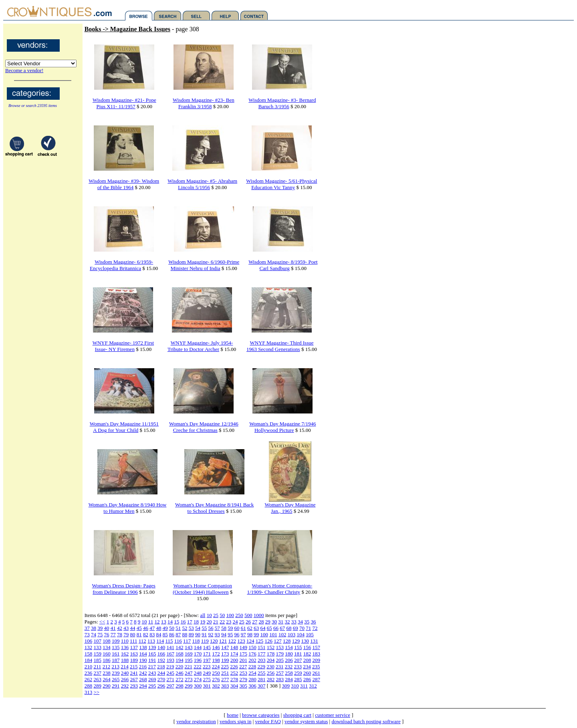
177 (262, 654)
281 (262, 679)
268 (143, 679)
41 (113, 628)
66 (276, 628)
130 (305, 641)
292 (125, 686)
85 (165, 634)
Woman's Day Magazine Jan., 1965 (290, 508)
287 (316, 679)
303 (225, 686)
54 (198, 628)
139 (152, 647)
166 (161, 654)
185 (97, 660)
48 (158, 628)
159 (97, 654)
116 (178, 641)
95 (230, 634)
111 (134, 641)
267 (134, 679)
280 (252, 679)
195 (189, 660)
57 (217, 628)
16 (183, 622)
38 (94, 628)
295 (152, 686)
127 (278, 641)
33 (294, 622)
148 (234, 647)
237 (97, 673)
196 (198, 660)
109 (116, 641)
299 (189, 686)
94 (224, 634)
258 (289, 673)
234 (307, 666)
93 (217, 634)
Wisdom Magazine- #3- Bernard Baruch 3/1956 (282, 103)
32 (287, 622)
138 (143, 647)
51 (178, 628)
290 (107, 686)
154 (289, 647)
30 (274, 622)
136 (125, 647)
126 (268, 641)
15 (177, 622)
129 (296, 641)
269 (152, 679)
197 (207, 660)
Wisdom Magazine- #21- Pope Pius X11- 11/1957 (124, 103)
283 (280, 679)
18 (196, 622)
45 (139, 628)
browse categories (261, 715)
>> (96, 692)
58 (224, 628)
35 (307, 622)
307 (262, 686)
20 (209, 622)
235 (316, 666)
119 (205, 641)
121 (223, 641)
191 (152, 660)
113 (151, 641)
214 (125, 666)
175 (243, 654)
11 (151, 622)
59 (230, 628)
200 (234, 660)
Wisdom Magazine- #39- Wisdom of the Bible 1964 (124, 184)
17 (190, 622)
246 (180, 673)
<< (102, 622)
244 (161, 673)
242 (143, 673)
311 (304, 686)
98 (250, 634)
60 (237, 628)
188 (125, 660)
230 (270, 666)
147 (225, 647)
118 (196, 641)
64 (263, 628)
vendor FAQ (268, 721)
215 (134, 666)
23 (229, 622)
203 (262, 660)
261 (316, 673)
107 (97, 641)
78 (120, 634)
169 (189, 654)
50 (222, 615)
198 (216, 660)
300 (198, 686)
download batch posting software (366, 721)
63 (256, 628)
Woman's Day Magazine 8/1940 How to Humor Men (128, 508)
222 (198, 666)
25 (216, 615)
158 (89, 654)
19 (203, 622)
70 (302, 628)
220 (180, 666)
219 (170, 666)
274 (198, 679)
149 (243, 647)
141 (170, 647)
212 (107, 666)
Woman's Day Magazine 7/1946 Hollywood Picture (282, 427)
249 (207, 673)
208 (307, 660)
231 (280, 666)
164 (143, 654)
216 (143, 666)
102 (282, 634)
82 (146, 634)
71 (308, 628)
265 (116, 679)
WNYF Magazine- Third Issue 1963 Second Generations (280, 346)
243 (152, 673)
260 (307, 673)
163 (134, 654)
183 (316, 654)
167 (170, 654)
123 (241, 641)
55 (204, 628)
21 (216, 622)
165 (152, 654)
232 (289, 666)
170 (198, 654)
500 (248, 615)
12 (157, 622)
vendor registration (196, 721)
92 (211, 634)
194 (180, 660)
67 (282, 628)
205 (280, 660)
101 (273, 634)
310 (295, 686)
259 (298, 673)
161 (116, 654)
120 (214, 641)
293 (134, 686)
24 (235, 622)
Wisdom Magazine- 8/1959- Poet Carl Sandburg (283, 265)
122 (232, 641)
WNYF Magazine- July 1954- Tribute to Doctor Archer (200, 346)
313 (89, 692)
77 (113, 634)
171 (207, 654)
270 (161, 679)
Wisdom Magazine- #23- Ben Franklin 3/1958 (204, 103)
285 (298, 679)
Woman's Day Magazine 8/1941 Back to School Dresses (214, 508)
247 (189, 673)
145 (207, 647)
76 (106, 634)
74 (94, 634)
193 (170, 660)
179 (280, 654)
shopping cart (297, 715)
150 (252, 647)
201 (243, 660)
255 (262, 673)
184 (89, 660)
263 (97, 679)
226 (234, 666)
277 (225, 679)
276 (216, 679)
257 (280, 673)
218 (161, 666)
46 (146, 628)
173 (225, 654)
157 (316, 647)
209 (316, 660)
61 (243, 628)
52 (185, 628)
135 (116, 647)
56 (211, 628)
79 (126, 634)
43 (126, 628)
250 (239, 615)
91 (204, 634)
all (203, 615)
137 (134, 647)
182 (307, 654)
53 (191, 628)
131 (314, 641)
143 (189, 647)
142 (180, 647)
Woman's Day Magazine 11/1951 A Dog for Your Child (124, 427)
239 (116, 673)
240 (125, 673)
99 (256, 634)
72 (315, 628)
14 (170, 622)
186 (107, 660)
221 (188, 666)
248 (198, 673)
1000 (259, 615)
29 (268, 622)
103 (292, 634)
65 (269, 628)
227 (243, 666)
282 (271, 679)
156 (307, 647)
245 (170, 673)
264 (107, 679)
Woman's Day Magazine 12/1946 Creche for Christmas (204, 427)
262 (89, 679)
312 (313, 686)
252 (234, 673)
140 (161, 647)
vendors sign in (235, 721)
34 (300, 622)
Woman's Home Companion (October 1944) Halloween (202, 589)
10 (209, 615)
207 (298, 660)
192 (161, 660)
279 (243, 679)
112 (142, 641)
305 (243, 686)
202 (252, 660)
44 (132, 628)
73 (87, 634)
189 (134, 660)
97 (243, 634)
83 (152, 634)
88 (185, 634)
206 (289, 660)
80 (132, 634)
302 (216, 686)
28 (261, 622)
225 (225, 666)
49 (165, 628)
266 (125, 679)
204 (271, 660)
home (233, 715)
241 (134, 673)
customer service (333, 715)
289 (97, 686)
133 (97, 647)
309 (286, 686)
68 (289, 628)
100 (230, 615)
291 (116, 686)
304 (234, 686)
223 (207, 666)
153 (280, 647)
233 (298, 666)
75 (100, 634)
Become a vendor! (24, 70)
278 (234, 679)
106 (89, 641)
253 (243, 673)
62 (250, 628)
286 (307, 679)
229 (261, 666)
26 (248, 622)
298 (180, 686)
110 (125, 641)
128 (287, 641)
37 (87, 628)
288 (89, 686)
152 (271, 647)
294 (143, 686)
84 (158, 634)
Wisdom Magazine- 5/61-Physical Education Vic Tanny (281, 184)
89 (191, 634)
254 (252, 673)
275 (207, 679)
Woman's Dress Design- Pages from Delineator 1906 (123, 589)
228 (252, 666)
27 (255, 622)
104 (301, 634)
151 (262, 647)
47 (152, 628)
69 (296, 628)
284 (289, 679)
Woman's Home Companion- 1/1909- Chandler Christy (279, 589)
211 (97, 666)
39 (100, 628)
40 (106, 628)
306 (252, 686)
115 (169, 641)
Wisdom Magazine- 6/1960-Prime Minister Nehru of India (204, 265)
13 (164, 622)
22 (222, 622)
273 (189, 679)
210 (89, 666)
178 (271, 654)
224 (216, 666)
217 (152, 666)
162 (125, 654)
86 (172, 634)
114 (160, 641)
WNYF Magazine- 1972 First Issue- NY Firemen (123, 346)
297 (170, 686)
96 (237, 634)
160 (107, 654)
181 (298, 654)
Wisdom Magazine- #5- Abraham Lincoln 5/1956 (202, 184)
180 (289, 654)
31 (281, 622)
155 (298, 647)
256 (271, 673)
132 (89, 647)
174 (234, 654)
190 (143, 660)
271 (170, 679)
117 (187, 641)
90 (198, 634)
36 (314, 622)
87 (178, 634)
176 (252, 654)
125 (260, 641)
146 (216, 647)
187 (116, 660)
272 (180, 679)
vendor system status (306, 721)
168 (180, 654)
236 (89, 673)
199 (225, 660)
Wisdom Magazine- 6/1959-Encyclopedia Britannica (121, 265)
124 (250, 641)
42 (120, 628)
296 (161, 686)
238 (107, 673)
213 (115, 666)
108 (107, 641)
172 (216, 654)
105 (310, 634)
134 (107, 647)
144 (198, 647)
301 (207, 686)
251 (225, 673)
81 (139, 634)
